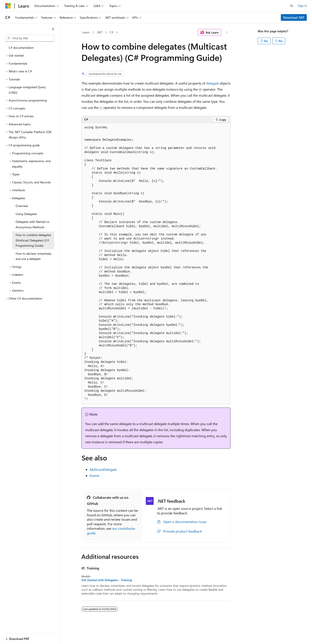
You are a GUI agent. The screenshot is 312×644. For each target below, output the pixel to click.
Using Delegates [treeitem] (26, 214)
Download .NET (294, 17)
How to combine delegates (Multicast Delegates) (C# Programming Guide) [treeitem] (33, 240)
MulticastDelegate (103, 469)
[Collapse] (53, 29)
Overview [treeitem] (22, 206)
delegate (212, 83)
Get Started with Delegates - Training (107, 580)
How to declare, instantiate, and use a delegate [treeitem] (34, 256)
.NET (100, 32)
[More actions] (227, 33)
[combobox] (30, 38)
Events (95, 475)
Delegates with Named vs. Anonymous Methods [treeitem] (33, 224)
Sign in (302, 6)
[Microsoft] (8, 6)
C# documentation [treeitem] (21, 48)
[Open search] (292, 6)
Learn (86, 32)
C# (111, 32)
